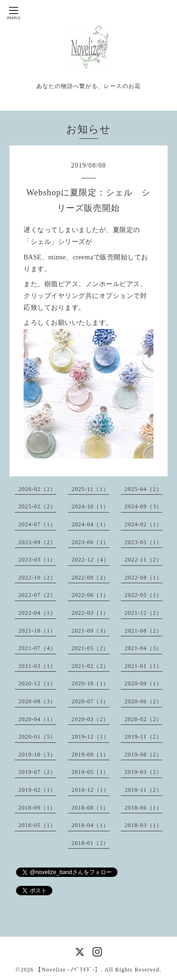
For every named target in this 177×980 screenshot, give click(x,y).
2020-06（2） (143, 701)
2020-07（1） (91, 701)
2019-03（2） (143, 772)
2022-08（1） (143, 578)
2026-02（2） (37, 489)
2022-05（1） (143, 595)
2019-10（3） (37, 755)
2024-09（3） (143, 506)
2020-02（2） (143, 719)
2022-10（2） (37, 578)
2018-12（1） (91, 790)
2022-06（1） (91, 595)
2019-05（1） (91, 772)
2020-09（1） (143, 683)
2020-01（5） (37, 737)
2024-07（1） (37, 524)
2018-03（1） (143, 825)
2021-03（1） (37, 666)
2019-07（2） (37, 772)
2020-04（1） (37, 719)
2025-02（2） (37, 506)
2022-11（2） (143, 560)
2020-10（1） (91, 683)
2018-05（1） (37, 825)
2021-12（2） (143, 613)
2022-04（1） (37, 613)
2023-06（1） (91, 542)
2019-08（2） (143, 755)
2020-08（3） (37, 701)
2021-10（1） (37, 631)
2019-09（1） (91, 755)
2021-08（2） (143, 631)
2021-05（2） (91, 648)
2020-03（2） (91, 719)
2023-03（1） (37, 560)
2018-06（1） (143, 808)
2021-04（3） (143, 648)
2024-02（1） (143, 524)
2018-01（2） (91, 843)
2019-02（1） (37, 790)
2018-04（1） (91, 825)
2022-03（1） (91, 613)
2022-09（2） (91, 578)
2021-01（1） (143, 666)
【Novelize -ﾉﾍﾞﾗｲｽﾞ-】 (68, 970)
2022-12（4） (91, 560)
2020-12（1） (37, 683)
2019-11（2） (143, 737)
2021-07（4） (37, 648)
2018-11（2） (143, 790)
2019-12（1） (91, 737)
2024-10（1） (91, 506)
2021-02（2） (91, 666)
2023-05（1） (143, 542)
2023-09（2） (37, 542)
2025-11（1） (91, 489)
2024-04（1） (91, 524)
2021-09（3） (91, 631)
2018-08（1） (91, 808)
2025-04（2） (143, 489)
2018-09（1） (37, 808)
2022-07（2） (37, 595)
